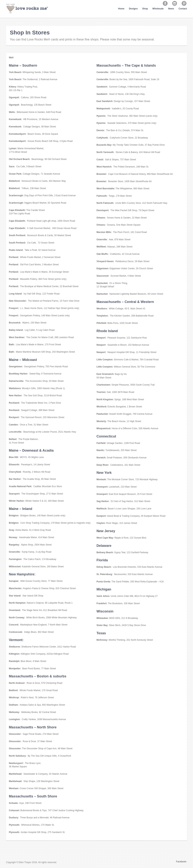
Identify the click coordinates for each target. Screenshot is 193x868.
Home (121, 9)
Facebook (181, 862)
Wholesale (158, 9)
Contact (183, 9)
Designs (133, 9)
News (171, 9)
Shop (145, 9)
